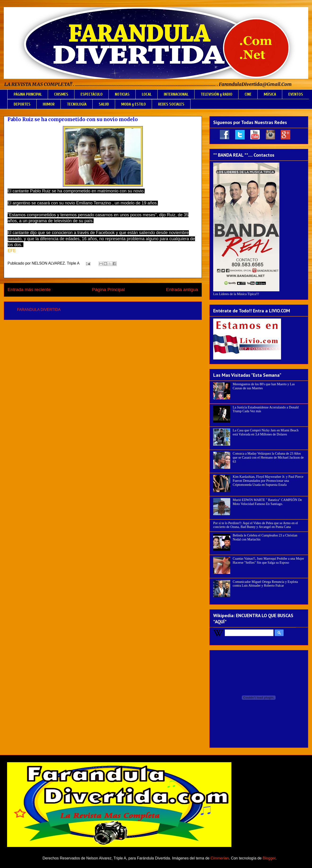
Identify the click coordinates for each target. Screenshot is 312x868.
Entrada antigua (182, 290)
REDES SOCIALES (171, 104)
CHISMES (61, 94)
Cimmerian (220, 858)
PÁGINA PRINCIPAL (28, 94)
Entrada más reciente (29, 290)
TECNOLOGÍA (77, 104)
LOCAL (147, 94)
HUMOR (49, 104)
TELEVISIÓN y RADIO (217, 94)
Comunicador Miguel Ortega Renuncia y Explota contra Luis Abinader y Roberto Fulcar (265, 584)
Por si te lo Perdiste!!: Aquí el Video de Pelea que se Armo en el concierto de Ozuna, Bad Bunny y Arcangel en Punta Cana (256, 525)
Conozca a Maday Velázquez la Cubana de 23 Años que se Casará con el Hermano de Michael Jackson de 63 (268, 458)
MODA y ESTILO (134, 104)
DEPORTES (22, 104)
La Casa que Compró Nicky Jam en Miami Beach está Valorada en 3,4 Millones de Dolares (266, 432)
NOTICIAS (122, 94)
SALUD (104, 104)
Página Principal (108, 290)
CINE (248, 94)
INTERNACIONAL (176, 94)
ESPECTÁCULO (92, 94)
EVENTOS (296, 94)
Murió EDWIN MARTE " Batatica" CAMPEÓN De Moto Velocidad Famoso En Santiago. (267, 502)
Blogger (269, 858)
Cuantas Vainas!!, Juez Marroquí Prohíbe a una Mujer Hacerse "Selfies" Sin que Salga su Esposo (268, 561)
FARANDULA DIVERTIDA (39, 310)
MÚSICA (270, 94)
